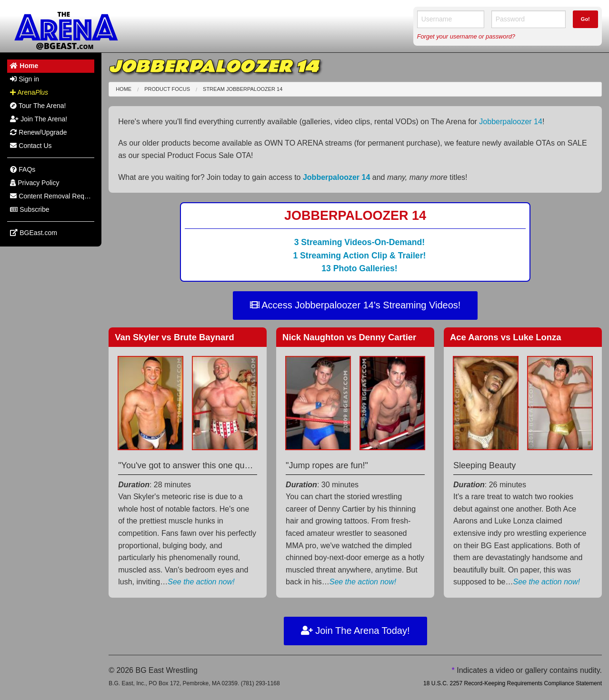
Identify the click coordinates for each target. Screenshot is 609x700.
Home (124, 89)
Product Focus (167, 89)
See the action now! (201, 582)
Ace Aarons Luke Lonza (505, 337)
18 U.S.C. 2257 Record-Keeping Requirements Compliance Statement (513, 683)
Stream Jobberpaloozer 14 (243, 89)
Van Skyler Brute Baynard (174, 337)
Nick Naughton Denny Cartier (349, 337)
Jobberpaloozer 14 (511, 122)
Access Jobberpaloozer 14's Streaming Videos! (355, 305)
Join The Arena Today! (355, 631)
